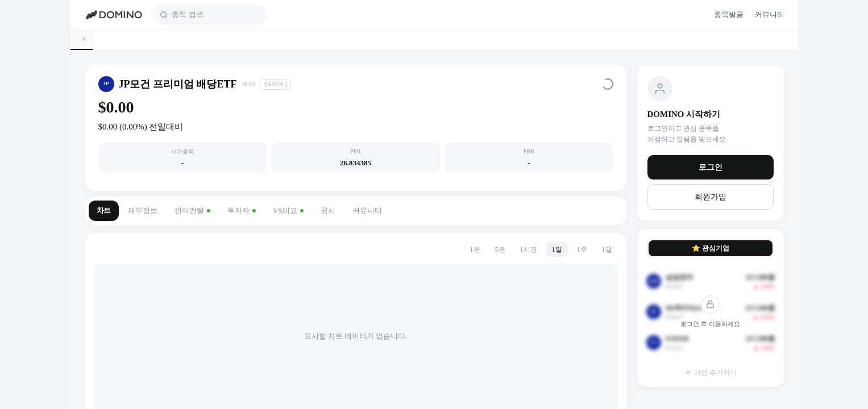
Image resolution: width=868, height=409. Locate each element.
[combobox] (216, 15)
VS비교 (288, 210)
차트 (104, 210)
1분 (475, 249)
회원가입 (711, 197)
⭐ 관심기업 (711, 248)
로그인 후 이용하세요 (710, 324)
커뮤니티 (367, 210)
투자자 (242, 210)
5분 (500, 249)
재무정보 (143, 210)
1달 (607, 249)
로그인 (711, 167)
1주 (582, 249)
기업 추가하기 (711, 373)
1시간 (529, 249)
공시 (328, 210)
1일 (557, 249)
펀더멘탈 (192, 210)
